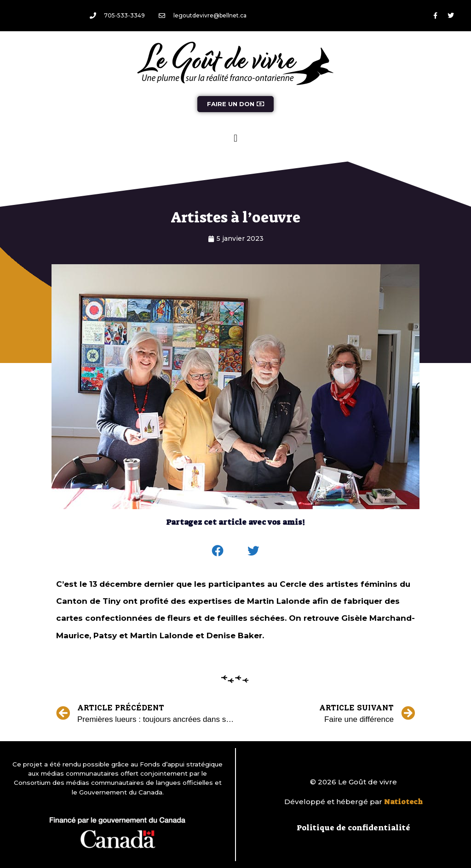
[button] (235, 138)
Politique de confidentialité (353, 828)
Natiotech (403, 802)
